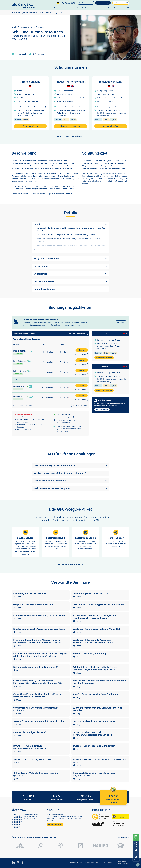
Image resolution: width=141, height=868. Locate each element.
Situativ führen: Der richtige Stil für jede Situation (39, 721)
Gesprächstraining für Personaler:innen (34, 604)
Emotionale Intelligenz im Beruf (29, 732)
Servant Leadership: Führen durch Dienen (94, 721)
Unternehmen (113, 8)
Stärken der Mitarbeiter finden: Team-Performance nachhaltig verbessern (99, 682)
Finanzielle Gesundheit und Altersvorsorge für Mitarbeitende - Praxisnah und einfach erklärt (37, 641)
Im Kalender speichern (77, 334)
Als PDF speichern (37, 54)
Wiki (104, 863)
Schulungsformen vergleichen (70, 136)
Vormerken (82, 354)
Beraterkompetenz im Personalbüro (91, 593)
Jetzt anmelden (55, 824)
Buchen (82, 350)
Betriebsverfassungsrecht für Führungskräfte (37, 667)
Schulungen (68, 8)
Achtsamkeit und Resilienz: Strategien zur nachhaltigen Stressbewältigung (95, 617)
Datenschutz (89, 863)
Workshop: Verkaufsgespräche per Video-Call (97, 629)
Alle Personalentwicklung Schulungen (29, 27)
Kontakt (126, 8)
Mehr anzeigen (41, 250)
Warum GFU (81, 8)
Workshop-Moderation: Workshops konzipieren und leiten (99, 761)
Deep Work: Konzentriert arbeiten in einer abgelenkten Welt (94, 774)
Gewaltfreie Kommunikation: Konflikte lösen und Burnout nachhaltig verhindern (38, 695)
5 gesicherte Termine (25, 94)
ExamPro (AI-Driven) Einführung (89, 654)
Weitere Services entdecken (71, 564)
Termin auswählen (30, 126)
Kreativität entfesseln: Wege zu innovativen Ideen (39, 629)
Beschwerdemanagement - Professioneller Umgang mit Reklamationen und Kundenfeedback (40, 655)
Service (92, 8)
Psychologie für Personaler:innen (30, 593)
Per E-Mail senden (20, 54)
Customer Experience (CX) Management (94, 746)
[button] (70, 465)
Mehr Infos (121, 322)
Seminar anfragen (103, 3)
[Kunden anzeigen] (123, 838)
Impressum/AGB (76, 863)
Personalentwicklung (48, 13)
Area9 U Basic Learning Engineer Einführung (95, 694)
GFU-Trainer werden (86, 3)
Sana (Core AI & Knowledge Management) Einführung (36, 709)
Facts (110, 863)
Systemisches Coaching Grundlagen (32, 759)
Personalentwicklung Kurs (43, 194)
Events (101, 8)
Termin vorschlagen (79, 406)
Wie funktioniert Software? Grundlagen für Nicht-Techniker (99, 709)
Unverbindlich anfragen (70, 126)
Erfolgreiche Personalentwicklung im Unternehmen (40, 615)
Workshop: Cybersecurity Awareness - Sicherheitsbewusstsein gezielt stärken (93, 641)
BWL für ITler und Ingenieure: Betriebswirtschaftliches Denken (30, 747)
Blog (98, 863)
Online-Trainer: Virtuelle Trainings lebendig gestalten (36, 774)
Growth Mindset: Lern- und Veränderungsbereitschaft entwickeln (93, 734)
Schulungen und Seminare (26, 13)
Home (56, 8)
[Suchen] (121, 3)
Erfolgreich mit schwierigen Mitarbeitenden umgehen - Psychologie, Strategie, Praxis (96, 668)
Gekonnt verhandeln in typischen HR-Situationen (98, 604)
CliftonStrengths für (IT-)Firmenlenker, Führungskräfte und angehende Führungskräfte (38, 682)
